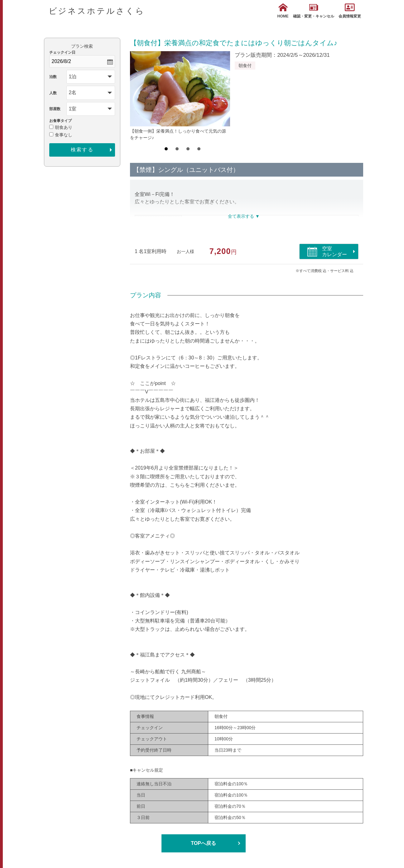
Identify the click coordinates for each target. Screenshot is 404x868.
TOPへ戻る (203, 843)
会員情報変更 (350, 11)
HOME (283, 11)
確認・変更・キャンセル (314, 11)
